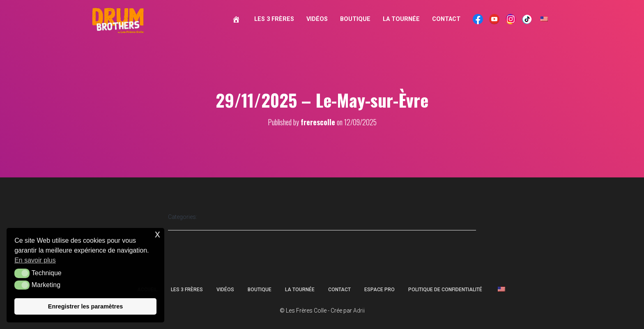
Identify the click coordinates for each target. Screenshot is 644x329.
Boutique (355, 19)
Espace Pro (379, 290)
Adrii (359, 311)
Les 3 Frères (274, 19)
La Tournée (401, 19)
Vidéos (317, 19)
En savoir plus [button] (35, 260)
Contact (446, 19)
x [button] (158, 234)
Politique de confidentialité (445, 290)
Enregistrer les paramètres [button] (85, 306)
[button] (22, 273)
